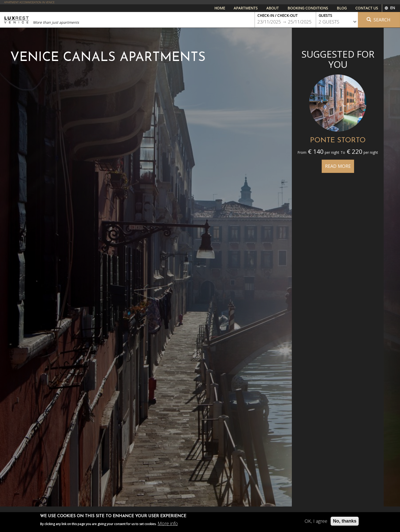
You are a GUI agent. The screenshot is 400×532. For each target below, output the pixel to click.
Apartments (246, 8)
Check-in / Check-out (278, 15)
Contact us (367, 8)
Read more (338, 166)
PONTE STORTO (338, 141)
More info (168, 525)
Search (379, 20)
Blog (342, 8)
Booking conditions (308, 8)
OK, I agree (316, 523)
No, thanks (345, 523)
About (273, 8)
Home (220, 8)
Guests (325, 15)
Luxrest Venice (16, 20)
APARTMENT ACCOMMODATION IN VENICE (29, 2)
